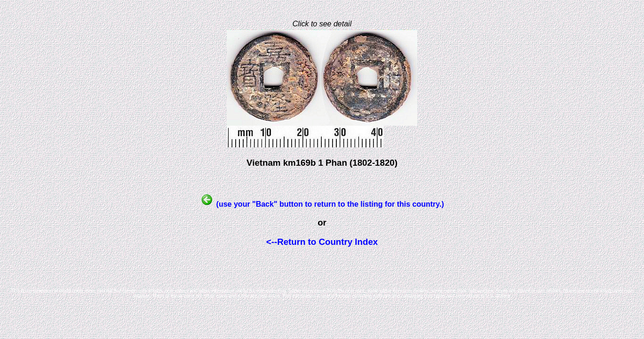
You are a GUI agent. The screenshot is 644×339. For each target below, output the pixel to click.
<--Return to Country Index (322, 242)
